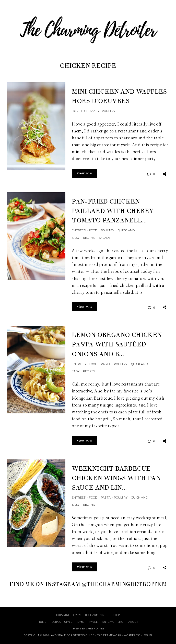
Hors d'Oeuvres (85, 111)
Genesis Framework (106, 635)
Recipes (89, 238)
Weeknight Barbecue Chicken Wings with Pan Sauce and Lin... (116, 478)
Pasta (106, 364)
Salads (105, 238)
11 (154, 174)
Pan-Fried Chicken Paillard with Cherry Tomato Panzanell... (113, 211)
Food (93, 230)
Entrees (79, 230)
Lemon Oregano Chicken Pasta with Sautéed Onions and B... (117, 344)
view (85, 173)
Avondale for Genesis (68, 635)
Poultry (109, 111)
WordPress (132, 635)
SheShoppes (95, 629)
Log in (148, 635)
